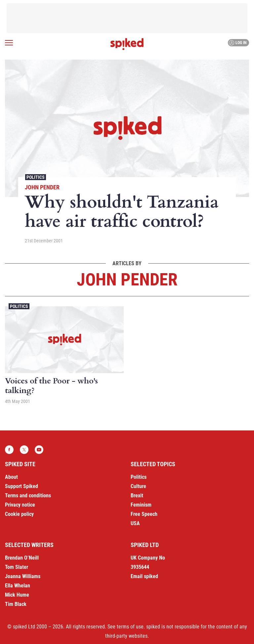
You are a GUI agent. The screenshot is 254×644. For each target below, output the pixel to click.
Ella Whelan (18, 586)
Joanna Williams (23, 576)
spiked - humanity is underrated (127, 44)
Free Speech (144, 514)
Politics (36, 177)
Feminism (141, 505)
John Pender (42, 187)
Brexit (137, 495)
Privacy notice (20, 505)
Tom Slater (17, 567)
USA (135, 523)
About (11, 477)
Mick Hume (17, 595)
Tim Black (16, 604)
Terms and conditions (28, 495)
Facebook (9, 450)
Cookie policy (19, 514)
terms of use (130, 627)
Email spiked (144, 576)
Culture (138, 486)
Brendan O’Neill (22, 558)
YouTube (39, 450)
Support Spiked (21, 486)
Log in (238, 43)
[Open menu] (9, 43)
